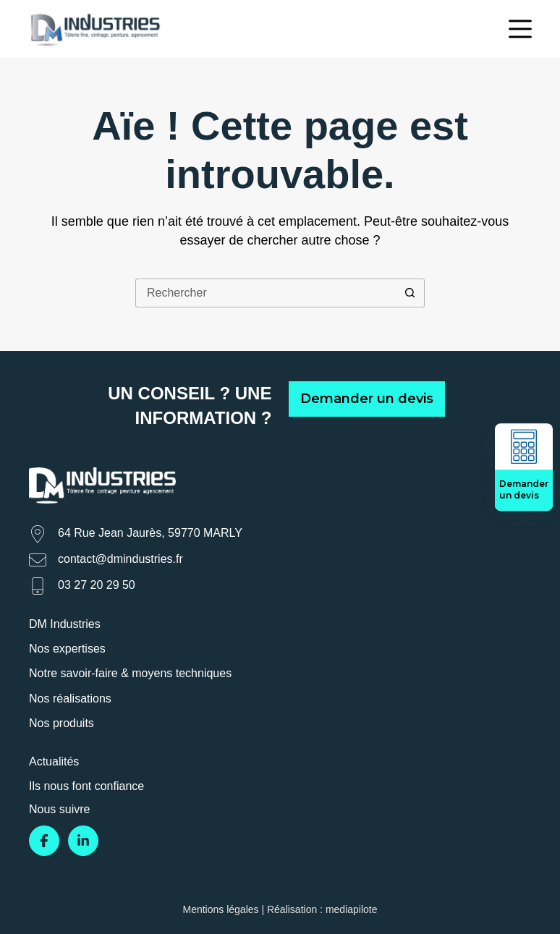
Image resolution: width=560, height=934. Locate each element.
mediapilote (352, 909)
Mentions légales (220, 909)
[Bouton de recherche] (410, 293)
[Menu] (520, 29)
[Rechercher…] (266, 293)
